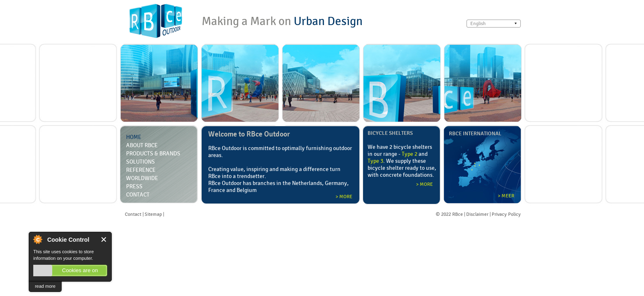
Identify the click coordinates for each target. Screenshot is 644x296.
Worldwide (142, 178)
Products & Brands (153, 153)
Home (134, 137)
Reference (141, 170)
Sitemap (153, 214)
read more (45, 286)
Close (104, 239)
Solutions (140, 162)
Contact (138, 194)
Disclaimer (477, 214)
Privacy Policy (506, 214)
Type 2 (409, 154)
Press (134, 186)
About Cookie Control (37, 239)
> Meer (506, 196)
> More (344, 197)
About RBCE (142, 145)
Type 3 (375, 161)
